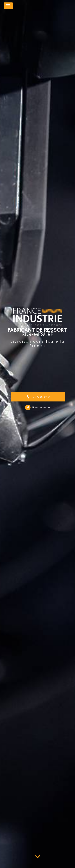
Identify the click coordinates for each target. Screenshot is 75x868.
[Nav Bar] (8, 6)
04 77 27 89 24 (38, 397)
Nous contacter (38, 408)
